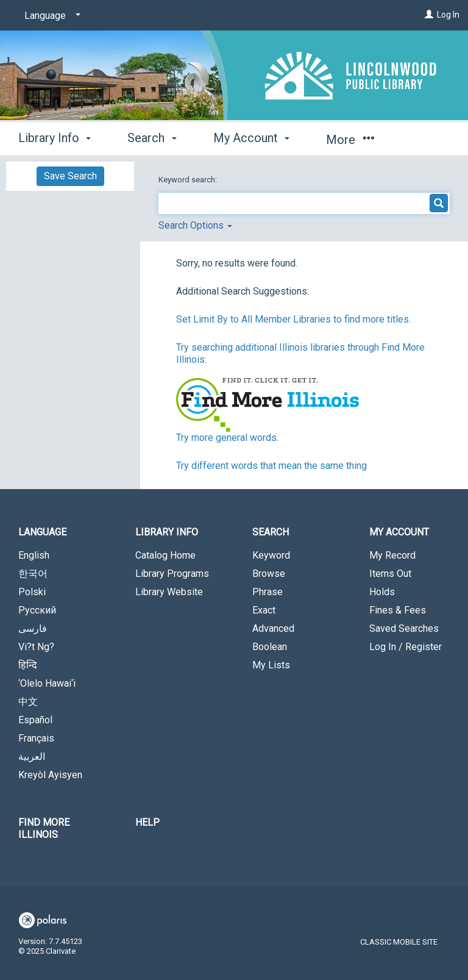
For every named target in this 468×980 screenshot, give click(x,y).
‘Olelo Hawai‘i (47, 683)
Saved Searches (404, 628)
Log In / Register (406, 647)
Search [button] (152, 138)
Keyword (271, 555)
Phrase (268, 592)
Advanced (273, 628)
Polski (32, 592)
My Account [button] (251, 138)
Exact (264, 610)
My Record (392, 555)
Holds (382, 592)
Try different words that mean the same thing (271, 466)
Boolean (270, 647)
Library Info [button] (55, 138)
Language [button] (42, 532)
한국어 (33, 574)
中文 (28, 702)
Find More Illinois (44, 828)
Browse (269, 574)
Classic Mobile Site (399, 942)
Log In (448, 15)
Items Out (390, 574)
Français (36, 738)
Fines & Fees (398, 610)
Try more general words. (227, 438)
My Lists (271, 665)
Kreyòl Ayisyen (50, 775)
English (34, 555)
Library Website (169, 592)
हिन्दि (28, 665)
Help (147, 822)
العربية (32, 756)
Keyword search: (189, 180)
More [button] (350, 140)
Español (35, 720)
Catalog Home (165, 555)
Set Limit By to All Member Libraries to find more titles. (293, 319)
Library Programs (172, 574)
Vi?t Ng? (36, 647)
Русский (37, 610)
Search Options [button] (195, 225)
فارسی (33, 628)
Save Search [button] (70, 176)
